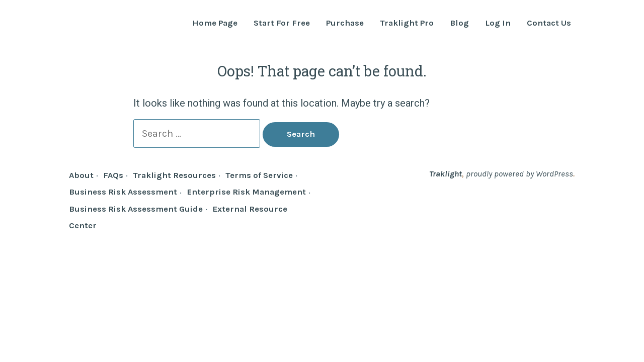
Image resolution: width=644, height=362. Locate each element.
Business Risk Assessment (123, 192)
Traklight (446, 174)
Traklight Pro (407, 23)
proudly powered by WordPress (519, 174)
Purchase (345, 23)
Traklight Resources (174, 175)
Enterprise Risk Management (246, 192)
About (81, 175)
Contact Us (549, 23)
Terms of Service (259, 175)
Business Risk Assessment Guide (136, 209)
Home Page (215, 23)
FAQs (113, 175)
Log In (498, 23)
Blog (459, 23)
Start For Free (282, 23)
